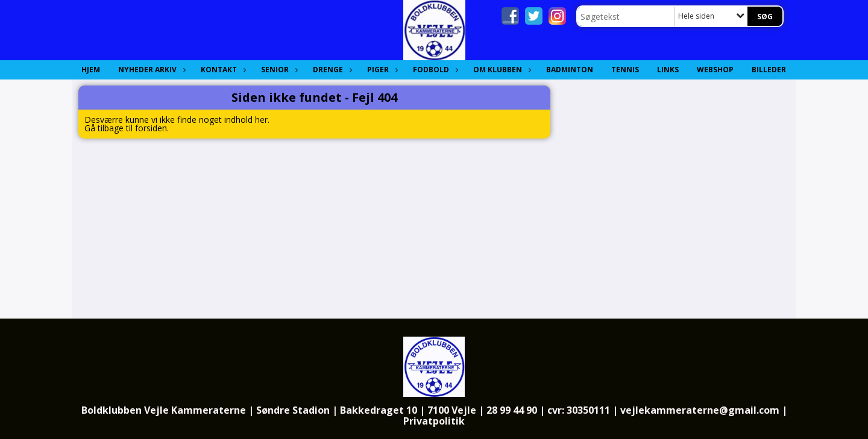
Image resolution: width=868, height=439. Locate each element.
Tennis (625, 70)
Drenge (331, 70)
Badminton (570, 70)
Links (668, 70)
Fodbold (434, 70)
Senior (278, 70)
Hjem (91, 70)
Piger (381, 70)
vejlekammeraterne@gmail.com (700, 410)
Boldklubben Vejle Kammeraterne (164, 410)
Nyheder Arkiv (150, 70)
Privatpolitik (434, 421)
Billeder (769, 70)
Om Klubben (501, 70)
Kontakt (222, 70)
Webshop (715, 70)
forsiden (151, 128)
